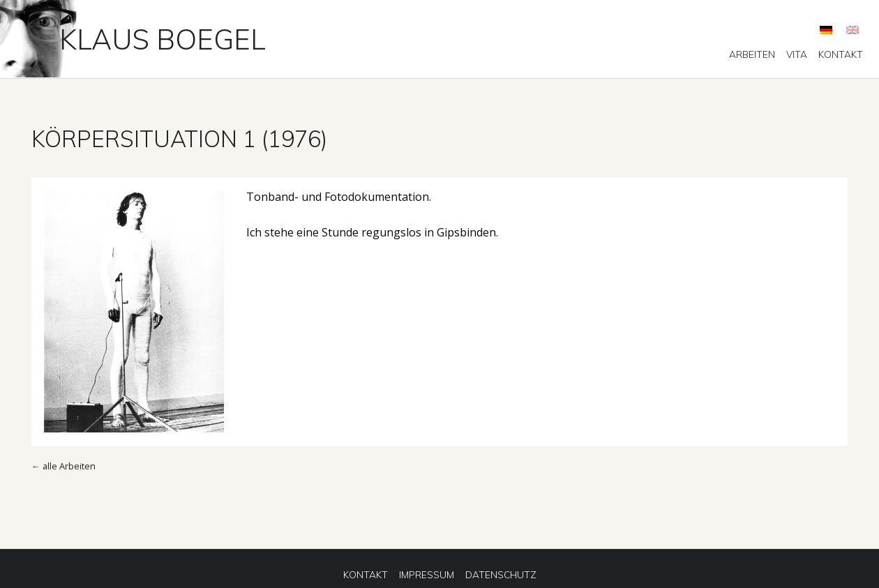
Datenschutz (501, 575)
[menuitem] (752, 54)
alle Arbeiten (69, 466)
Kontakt (841, 54)
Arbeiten (752, 54)
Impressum (427, 575)
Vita (797, 54)
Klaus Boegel (163, 39)
